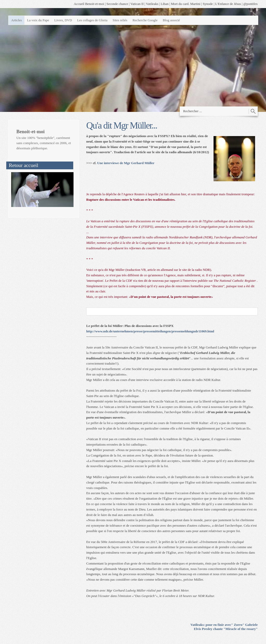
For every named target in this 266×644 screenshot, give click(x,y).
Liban (164, 4)
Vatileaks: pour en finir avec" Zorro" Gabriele (224, 625)
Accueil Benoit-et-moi (89, 4)
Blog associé (171, 20)
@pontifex (251, 4)
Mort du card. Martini (186, 4)
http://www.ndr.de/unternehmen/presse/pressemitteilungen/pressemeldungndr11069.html (150, 331)
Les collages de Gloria (92, 20)
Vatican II (137, 4)
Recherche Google (145, 20)
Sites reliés (120, 20)
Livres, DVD (63, 20)
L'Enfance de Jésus (228, 4)
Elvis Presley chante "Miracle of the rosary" (226, 629)
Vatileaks (152, 4)
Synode (208, 4)
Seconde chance (117, 4)
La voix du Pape (38, 20)
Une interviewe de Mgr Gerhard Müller (126, 163)
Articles (16, 20)
